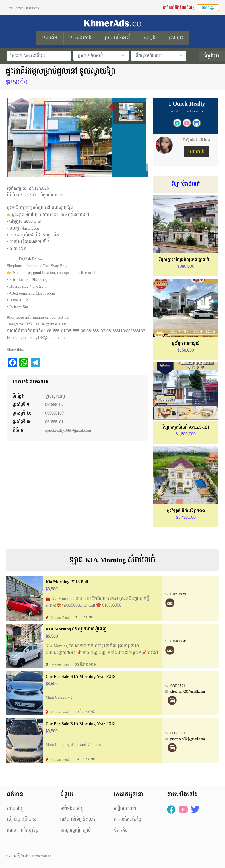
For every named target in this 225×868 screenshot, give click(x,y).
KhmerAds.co (42, 856)
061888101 (54, 422)
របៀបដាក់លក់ (125, 809)
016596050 (179, 594)
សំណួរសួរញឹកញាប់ (76, 830)
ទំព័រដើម (121, 830)
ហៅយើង (197, 152)
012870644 (178, 641)
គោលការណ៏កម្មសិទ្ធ (23, 830)
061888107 (54, 405)
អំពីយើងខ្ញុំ (15, 809)
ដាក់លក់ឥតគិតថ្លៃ (128, 819)
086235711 (179, 686)
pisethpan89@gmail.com (188, 691)
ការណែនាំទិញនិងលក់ (78, 819)
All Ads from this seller (187, 111)
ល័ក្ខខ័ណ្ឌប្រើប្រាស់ (22, 819)
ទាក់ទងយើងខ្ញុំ (72, 809)
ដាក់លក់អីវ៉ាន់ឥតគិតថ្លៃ (179, 8)
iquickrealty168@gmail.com (68, 430)
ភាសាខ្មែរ (208, 8)
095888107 (54, 413)
